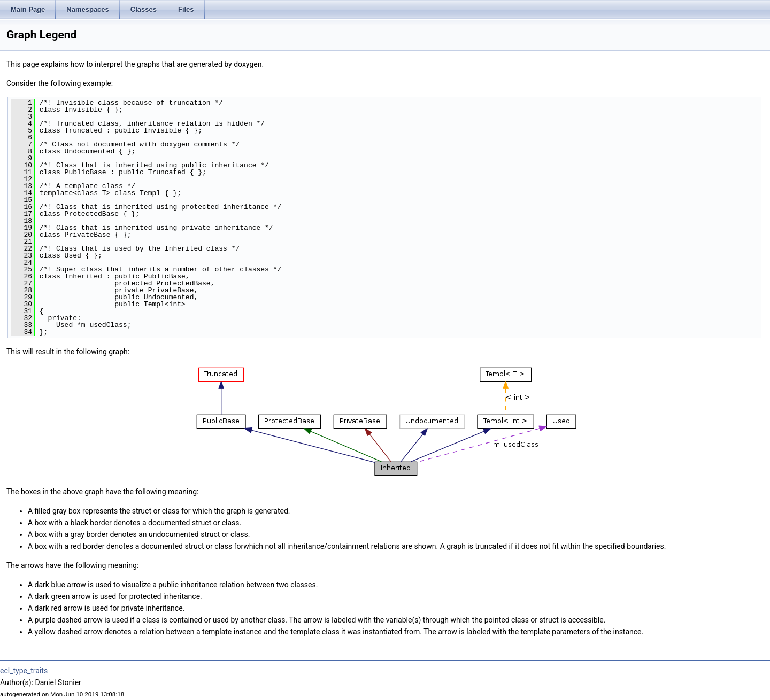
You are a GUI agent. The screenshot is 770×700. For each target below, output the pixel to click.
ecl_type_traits (24, 671)
